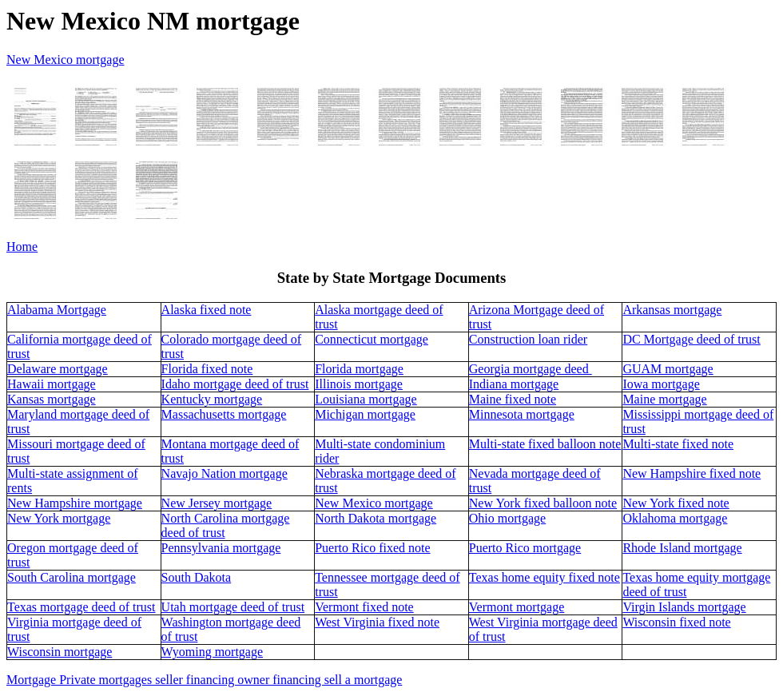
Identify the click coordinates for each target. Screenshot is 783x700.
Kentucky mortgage (212, 399)
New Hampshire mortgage (75, 503)
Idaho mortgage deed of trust (235, 384)
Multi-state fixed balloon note (545, 444)
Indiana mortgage (514, 384)
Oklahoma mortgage (675, 518)
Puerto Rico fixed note (372, 548)
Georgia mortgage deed (531, 369)
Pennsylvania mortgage (221, 548)
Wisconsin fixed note (676, 622)
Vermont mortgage (517, 607)
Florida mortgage (359, 369)
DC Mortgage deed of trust (691, 339)
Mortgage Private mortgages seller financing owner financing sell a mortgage (204, 680)
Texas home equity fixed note (545, 577)
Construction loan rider (528, 339)
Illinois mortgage (359, 384)
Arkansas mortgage (672, 310)
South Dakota (197, 577)
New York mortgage (59, 518)
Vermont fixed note (364, 607)
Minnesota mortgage (522, 414)
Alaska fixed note (207, 310)
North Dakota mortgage (376, 518)
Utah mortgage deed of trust (233, 607)
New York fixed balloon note (543, 503)
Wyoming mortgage (212, 652)
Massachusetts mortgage (224, 414)
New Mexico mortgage (374, 503)
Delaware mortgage (58, 369)
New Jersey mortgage (217, 503)
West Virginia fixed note (377, 622)
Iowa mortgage (661, 384)
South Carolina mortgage (72, 577)
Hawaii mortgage (52, 384)
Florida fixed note (207, 369)
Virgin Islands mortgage (684, 607)
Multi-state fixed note (678, 444)
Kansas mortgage (52, 399)
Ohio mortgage (507, 518)
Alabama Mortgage (57, 310)
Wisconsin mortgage (60, 652)
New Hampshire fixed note (692, 473)
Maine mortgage (664, 399)
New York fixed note (676, 503)
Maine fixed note (513, 399)
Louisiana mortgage (366, 399)
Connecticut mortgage (372, 339)
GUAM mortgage (668, 369)
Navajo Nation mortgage (225, 473)
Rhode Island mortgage (682, 548)
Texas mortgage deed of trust (81, 607)
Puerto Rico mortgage (525, 548)
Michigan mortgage (365, 414)
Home (22, 247)
